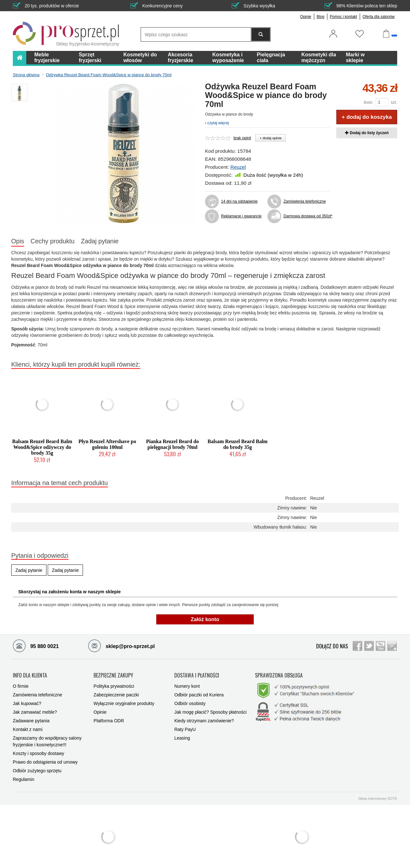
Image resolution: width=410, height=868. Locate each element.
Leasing (182, 737)
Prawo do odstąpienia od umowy (45, 761)
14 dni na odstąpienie (239, 201)
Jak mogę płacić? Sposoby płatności (210, 711)
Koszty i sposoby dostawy (38, 752)
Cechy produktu (52, 241)
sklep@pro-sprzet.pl (121, 645)
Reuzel (238, 167)
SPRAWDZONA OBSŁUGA (279, 675)
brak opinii (242, 138)
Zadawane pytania (31, 720)
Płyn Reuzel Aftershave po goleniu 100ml (107, 444)
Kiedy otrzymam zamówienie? (204, 720)
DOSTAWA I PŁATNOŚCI (197, 675)
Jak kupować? (27, 702)
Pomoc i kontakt (344, 17)
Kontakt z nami (28, 728)
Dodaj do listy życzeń (367, 133)
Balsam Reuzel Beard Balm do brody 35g (238, 444)
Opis (18, 241)
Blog (321, 17)
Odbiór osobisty (190, 702)
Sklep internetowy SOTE (378, 798)
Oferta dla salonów (379, 17)
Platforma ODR (109, 720)
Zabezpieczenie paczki (116, 694)
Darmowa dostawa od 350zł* (307, 216)
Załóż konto (205, 619)
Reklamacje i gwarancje (241, 216)
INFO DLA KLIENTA (30, 675)
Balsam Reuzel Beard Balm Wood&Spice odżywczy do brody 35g (42, 447)
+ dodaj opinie (271, 138)
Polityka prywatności (114, 685)
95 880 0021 (36, 645)
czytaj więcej (217, 123)
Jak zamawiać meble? (35, 711)
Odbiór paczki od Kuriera (199, 694)
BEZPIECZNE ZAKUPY (113, 675)
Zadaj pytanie (100, 241)
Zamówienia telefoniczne (305, 201)
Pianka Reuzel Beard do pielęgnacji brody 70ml (172, 444)
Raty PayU (185, 728)
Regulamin (24, 778)
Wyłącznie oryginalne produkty (124, 702)
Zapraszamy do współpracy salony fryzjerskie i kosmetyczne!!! (47, 740)
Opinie (306, 17)
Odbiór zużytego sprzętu (37, 770)
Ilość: (368, 102)
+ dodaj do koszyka (367, 117)
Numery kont (187, 685)
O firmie (21, 685)
